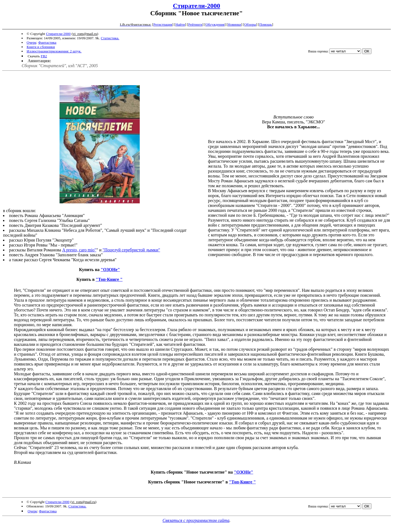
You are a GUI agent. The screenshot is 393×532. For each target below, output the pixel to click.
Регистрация (163, 24)
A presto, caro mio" (79, 250)
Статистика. (110, 38)
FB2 (44, 56)
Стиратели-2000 (196, 6)
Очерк (32, 42)
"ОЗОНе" (110, 270)
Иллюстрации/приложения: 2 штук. (54, 51)
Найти (180, 24)
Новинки (234, 24)
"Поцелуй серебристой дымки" (131, 250)
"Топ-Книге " (109, 279)
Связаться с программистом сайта (196, 520)
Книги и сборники (41, 47)
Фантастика (47, 42)
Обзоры (250, 24)
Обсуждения (215, 24)
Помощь (266, 24)
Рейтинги (195, 24)
